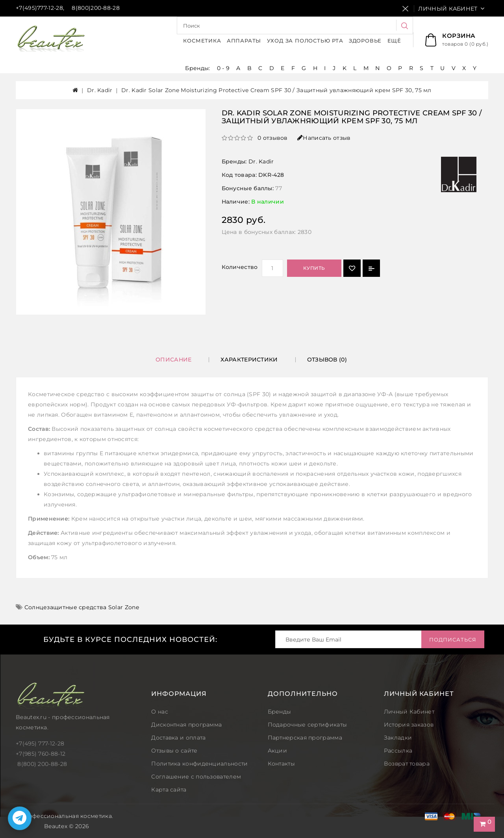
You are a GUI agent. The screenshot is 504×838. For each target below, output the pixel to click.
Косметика (202, 41)
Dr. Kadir (100, 90)
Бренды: (198, 68)
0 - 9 (223, 68)
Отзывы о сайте (174, 751)
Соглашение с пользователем (196, 777)
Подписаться (453, 640)
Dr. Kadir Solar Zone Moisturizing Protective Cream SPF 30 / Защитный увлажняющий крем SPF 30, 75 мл (276, 90)
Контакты (281, 764)
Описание (173, 360)
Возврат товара (407, 764)
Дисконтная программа (186, 725)
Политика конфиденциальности (199, 764)
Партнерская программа (305, 738)
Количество (240, 267)
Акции (278, 751)
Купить (314, 268)
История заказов (409, 725)
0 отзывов (273, 138)
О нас (160, 712)
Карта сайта (169, 790)
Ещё (394, 41)
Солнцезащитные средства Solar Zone (82, 607)
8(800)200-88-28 (96, 8)
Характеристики (249, 360)
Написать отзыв (324, 138)
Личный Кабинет (409, 712)
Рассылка (398, 751)
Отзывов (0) (327, 360)
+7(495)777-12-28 (39, 8)
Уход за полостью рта (305, 41)
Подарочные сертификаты (308, 725)
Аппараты (244, 41)
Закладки (398, 738)
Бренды (280, 712)
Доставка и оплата (178, 738)
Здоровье (365, 41)
